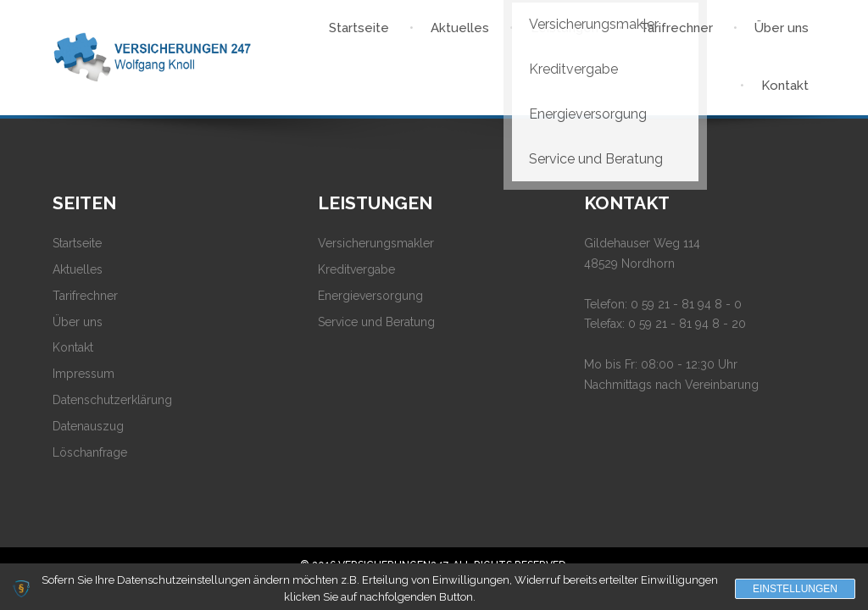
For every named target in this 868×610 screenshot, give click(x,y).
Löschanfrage (90, 452)
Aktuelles (78, 269)
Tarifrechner (85, 296)
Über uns (78, 322)
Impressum (83, 374)
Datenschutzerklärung (112, 400)
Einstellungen (795, 589)
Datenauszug (88, 426)
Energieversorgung (370, 296)
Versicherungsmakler (376, 243)
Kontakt (73, 347)
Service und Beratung (376, 322)
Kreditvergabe (356, 269)
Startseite (77, 243)
